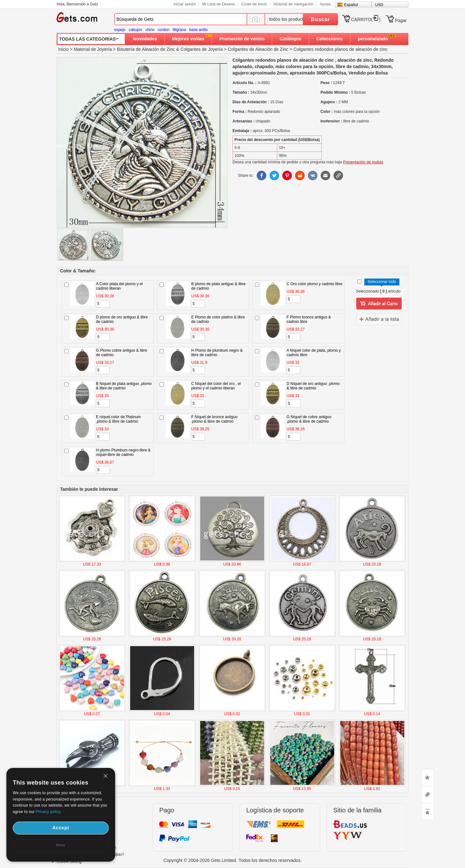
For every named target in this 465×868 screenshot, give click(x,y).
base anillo (198, 30)
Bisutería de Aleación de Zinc (146, 49)
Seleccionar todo (382, 282)
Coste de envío (254, 4)
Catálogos (290, 39)
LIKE (428, 778)
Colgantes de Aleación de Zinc (258, 49)
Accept (61, 828)
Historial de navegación (293, 4)
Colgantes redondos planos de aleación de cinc (341, 49)
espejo (120, 30)
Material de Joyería (93, 49)
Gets (77, 17)
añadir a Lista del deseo (379, 304)
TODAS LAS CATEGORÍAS (87, 39)
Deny (61, 845)
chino (150, 30)
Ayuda (325, 4)
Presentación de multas (363, 162)
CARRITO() (366, 20)
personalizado (373, 39)
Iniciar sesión (185, 4)
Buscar (320, 19)
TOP (428, 811)
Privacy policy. (49, 812)
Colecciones (329, 39)
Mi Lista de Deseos (218, 4)
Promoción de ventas (242, 39)
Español (351, 5)
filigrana (179, 30)
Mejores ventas (188, 39)
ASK (428, 794)
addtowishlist (379, 319)
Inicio (63, 49)
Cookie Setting (69, 862)
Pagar (401, 20)
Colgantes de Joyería (201, 49)
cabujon (135, 30)
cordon (164, 30)
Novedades (145, 39)
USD (379, 5)
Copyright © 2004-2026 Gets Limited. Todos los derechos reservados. (233, 860)
